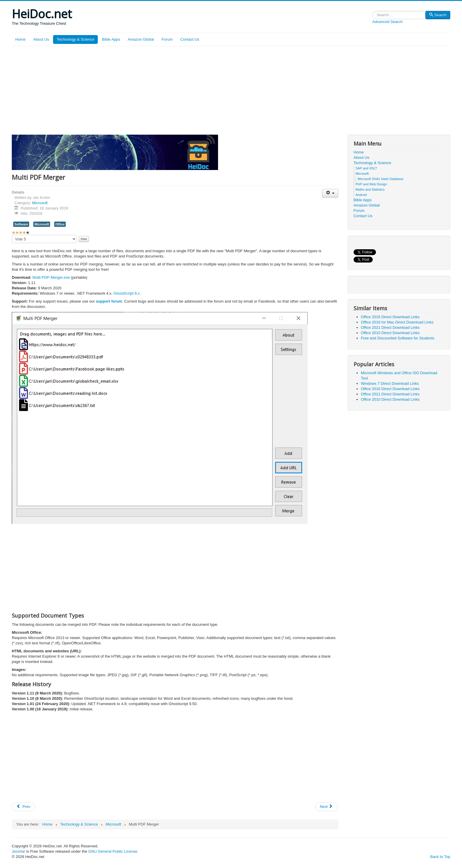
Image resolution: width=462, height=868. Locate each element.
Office (60, 224)
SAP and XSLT (366, 168)
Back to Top (440, 857)
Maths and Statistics (370, 189)
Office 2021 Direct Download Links (390, 327)
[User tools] (330, 193)
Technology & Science (75, 39)
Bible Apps (111, 39)
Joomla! (19, 851)
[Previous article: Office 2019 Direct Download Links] (23, 807)
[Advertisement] (231, 90)
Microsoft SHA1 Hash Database (381, 179)
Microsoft (40, 203)
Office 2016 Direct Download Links (390, 317)
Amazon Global (141, 39)
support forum (109, 301)
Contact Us (190, 39)
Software (21, 224)
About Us (41, 39)
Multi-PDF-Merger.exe (51, 277)
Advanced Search (388, 22)
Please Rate (12, 235)
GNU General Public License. (113, 851)
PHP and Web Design (371, 184)
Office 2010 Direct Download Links (390, 333)
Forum (167, 39)
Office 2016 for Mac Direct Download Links (397, 322)
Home (20, 39)
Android (361, 195)
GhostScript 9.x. (127, 293)
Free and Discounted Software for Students (398, 338)
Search (373, 15)
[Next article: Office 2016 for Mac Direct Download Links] (327, 807)
